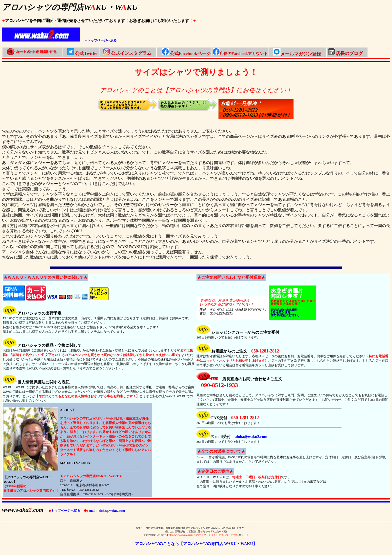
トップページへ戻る (64, 511)
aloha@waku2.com (251, 437)
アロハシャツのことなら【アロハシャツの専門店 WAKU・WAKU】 (196, 544)
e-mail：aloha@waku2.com (104, 511)
